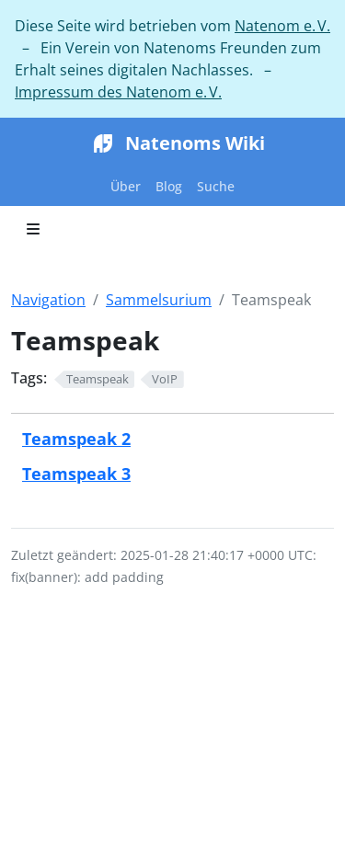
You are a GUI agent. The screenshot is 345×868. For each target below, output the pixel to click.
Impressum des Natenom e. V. (118, 92)
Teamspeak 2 (76, 438)
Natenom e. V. (282, 26)
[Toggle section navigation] (33, 229)
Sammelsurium (159, 300)
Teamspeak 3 (76, 473)
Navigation (48, 300)
